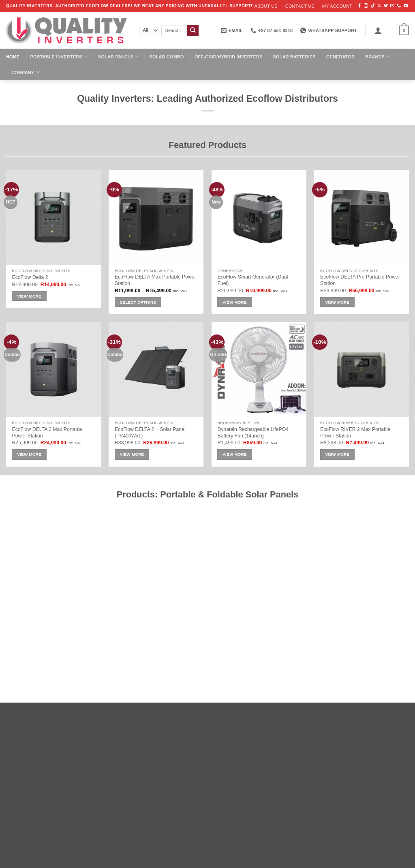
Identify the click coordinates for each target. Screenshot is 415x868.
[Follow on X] (379, 6)
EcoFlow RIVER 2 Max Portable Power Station (355, 433)
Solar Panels (118, 57)
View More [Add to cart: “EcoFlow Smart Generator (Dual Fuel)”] (235, 302)
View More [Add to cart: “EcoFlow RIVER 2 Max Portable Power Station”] (338, 454)
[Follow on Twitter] (386, 6)
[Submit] (193, 31)
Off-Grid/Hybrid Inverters (229, 57)
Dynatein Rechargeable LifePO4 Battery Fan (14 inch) (253, 433)
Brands (378, 57)
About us (266, 6)
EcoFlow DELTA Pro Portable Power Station (360, 280)
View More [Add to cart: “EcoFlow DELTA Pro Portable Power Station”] (338, 302)
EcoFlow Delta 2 (30, 277)
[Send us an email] (392, 6)
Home (13, 57)
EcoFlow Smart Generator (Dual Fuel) (252, 280)
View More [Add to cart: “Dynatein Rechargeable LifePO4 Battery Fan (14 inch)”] (235, 454)
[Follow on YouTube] (406, 6)
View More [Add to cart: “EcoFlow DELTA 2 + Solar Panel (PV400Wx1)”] (132, 454)
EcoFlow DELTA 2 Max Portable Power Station (47, 433)
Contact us (300, 6)
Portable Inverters (59, 57)
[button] (378, 30)
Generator (340, 57)
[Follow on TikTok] (372, 6)
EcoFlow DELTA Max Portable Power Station (155, 280)
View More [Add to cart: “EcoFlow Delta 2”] (29, 296)
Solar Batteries (294, 57)
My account (337, 6)
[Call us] (399, 6)
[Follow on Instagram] (366, 6)
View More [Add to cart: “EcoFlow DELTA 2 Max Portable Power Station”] (29, 454)
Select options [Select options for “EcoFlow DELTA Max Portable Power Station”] (138, 302)
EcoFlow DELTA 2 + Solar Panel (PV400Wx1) (150, 433)
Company (26, 72)
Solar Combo (167, 57)
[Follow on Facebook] (359, 6)
